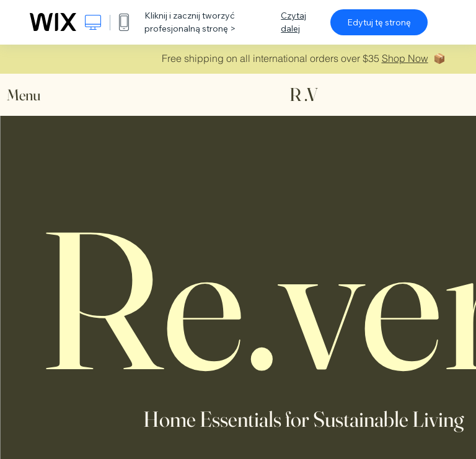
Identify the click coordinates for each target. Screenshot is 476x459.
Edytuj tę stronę (379, 22)
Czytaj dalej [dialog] (293, 22)
